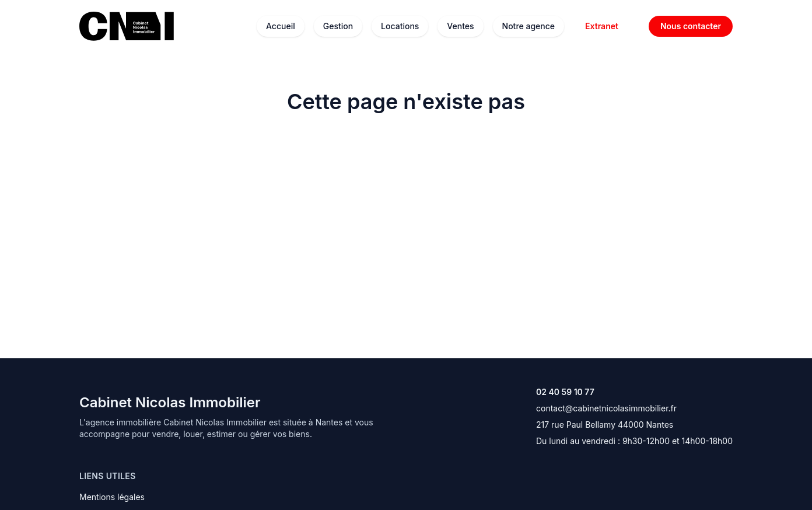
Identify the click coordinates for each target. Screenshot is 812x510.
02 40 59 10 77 (565, 392)
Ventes (460, 26)
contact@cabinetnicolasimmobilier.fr (606, 408)
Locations (400, 26)
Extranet (602, 26)
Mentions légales (112, 497)
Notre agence (529, 26)
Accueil (281, 26)
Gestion (338, 26)
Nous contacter (691, 26)
